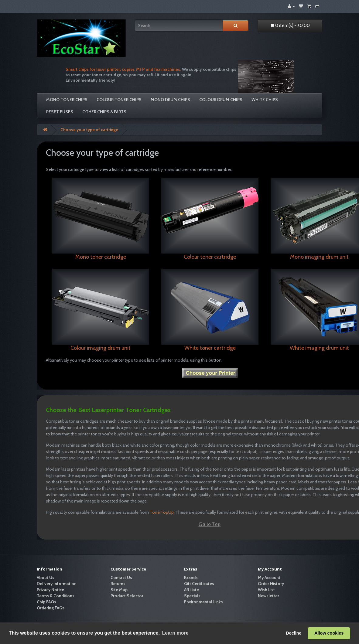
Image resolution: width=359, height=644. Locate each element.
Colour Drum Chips (221, 100)
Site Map (119, 590)
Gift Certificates (199, 584)
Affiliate (191, 590)
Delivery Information (57, 584)
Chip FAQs (46, 602)
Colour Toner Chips (119, 100)
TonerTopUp (162, 512)
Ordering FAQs (51, 608)
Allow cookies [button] (329, 633)
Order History (271, 584)
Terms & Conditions (56, 596)
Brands (191, 578)
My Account (269, 578)
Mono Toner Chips (67, 100)
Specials (192, 596)
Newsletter (268, 596)
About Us (46, 578)
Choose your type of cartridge (89, 130)
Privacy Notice (50, 590)
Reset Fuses (60, 112)
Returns (118, 584)
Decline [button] (294, 633)
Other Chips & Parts (104, 112)
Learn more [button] (175, 633)
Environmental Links (203, 602)
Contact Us (121, 578)
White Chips (265, 100)
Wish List (266, 590)
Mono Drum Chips (170, 100)
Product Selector (127, 596)
